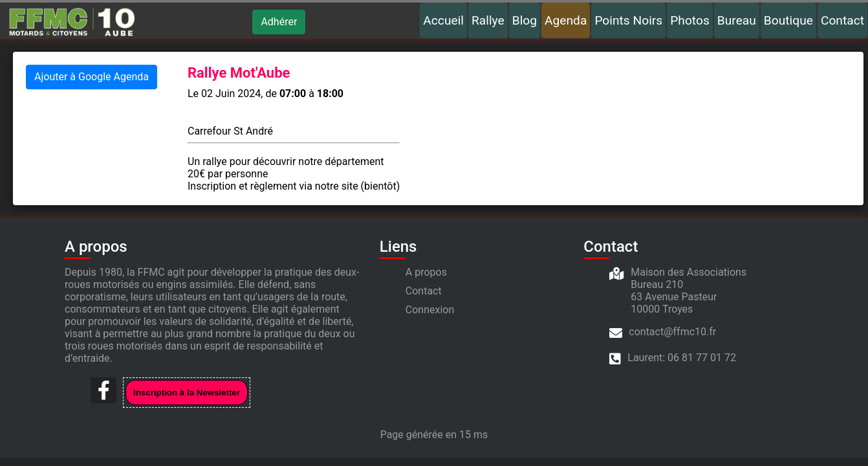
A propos (426, 272)
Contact (842, 20)
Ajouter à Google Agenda (92, 77)
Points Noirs (628, 20)
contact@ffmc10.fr (672, 332)
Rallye (488, 20)
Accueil (443, 20)
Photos (690, 20)
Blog (525, 20)
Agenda (566, 20)
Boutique (788, 20)
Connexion (430, 310)
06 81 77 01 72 (702, 358)
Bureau (737, 20)
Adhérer (279, 22)
